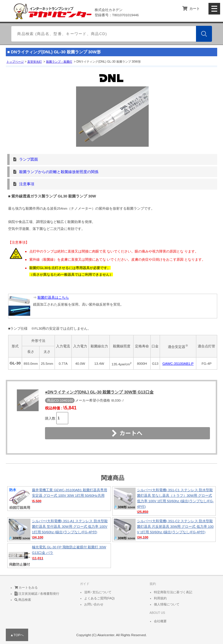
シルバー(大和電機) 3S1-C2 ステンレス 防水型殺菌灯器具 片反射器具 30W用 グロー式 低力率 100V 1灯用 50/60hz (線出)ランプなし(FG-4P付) (164, 530)
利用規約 (160, 598)
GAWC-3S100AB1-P (178, 363)
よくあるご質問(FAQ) (99, 598)
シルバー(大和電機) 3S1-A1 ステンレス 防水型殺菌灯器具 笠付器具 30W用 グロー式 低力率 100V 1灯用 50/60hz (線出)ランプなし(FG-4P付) (59, 530)
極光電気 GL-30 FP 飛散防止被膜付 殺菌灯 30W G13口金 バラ (59, 556)
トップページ (15, 62)
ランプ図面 (29, 159)
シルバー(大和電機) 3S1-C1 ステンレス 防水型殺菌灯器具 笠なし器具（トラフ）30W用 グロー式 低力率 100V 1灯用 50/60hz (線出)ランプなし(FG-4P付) (164, 501)
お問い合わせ (94, 604)
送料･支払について (98, 592)
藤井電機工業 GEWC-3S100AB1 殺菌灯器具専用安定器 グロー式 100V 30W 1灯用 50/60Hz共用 (59, 499)
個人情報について (167, 604)
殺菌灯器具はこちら (53, 297)
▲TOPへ (17, 635)
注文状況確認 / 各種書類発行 (37, 594)
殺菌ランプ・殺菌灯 (59, 62)
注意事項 (27, 184)
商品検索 (23, 600)
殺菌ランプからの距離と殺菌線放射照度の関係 (59, 172)
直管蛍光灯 (35, 62)
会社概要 (160, 621)
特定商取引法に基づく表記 (173, 592)
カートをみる (26, 587)
